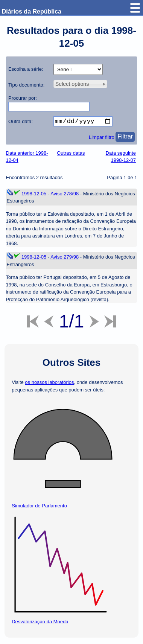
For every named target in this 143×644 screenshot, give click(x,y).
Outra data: (21, 121)
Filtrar (125, 138)
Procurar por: (23, 98)
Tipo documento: (26, 85)
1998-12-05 (34, 195)
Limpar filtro (102, 138)
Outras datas (71, 155)
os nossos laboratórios (49, 384)
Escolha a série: (26, 69)
